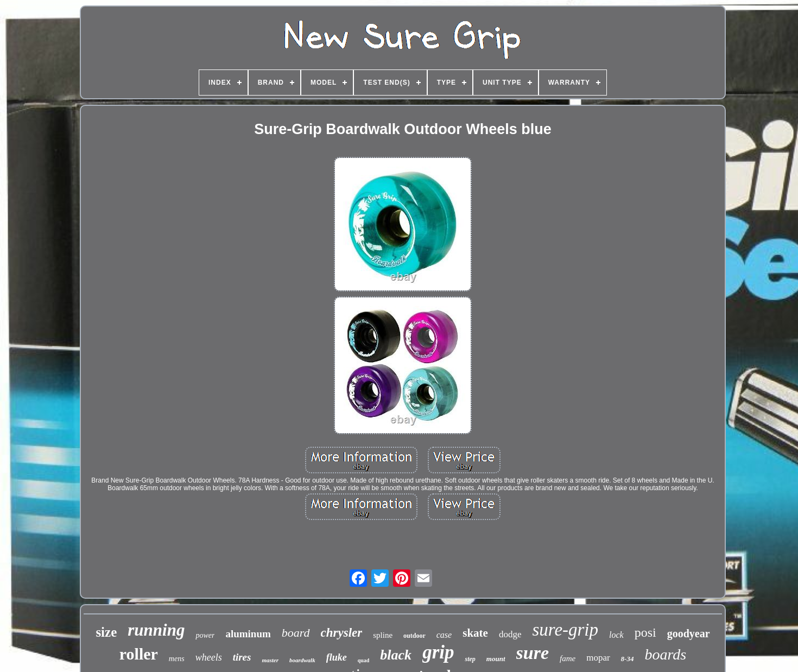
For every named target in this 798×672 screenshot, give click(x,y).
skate (475, 633)
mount (496, 659)
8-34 (628, 659)
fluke (337, 657)
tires (242, 657)
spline (383, 635)
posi (645, 632)
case (444, 635)
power (205, 635)
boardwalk (302, 660)
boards (665, 654)
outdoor (414, 636)
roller (139, 654)
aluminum (248, 634)
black (396, 655)
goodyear (689, 633)
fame (568, 658)
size (106, 632)
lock (616, 635)
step (470, 659)
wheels (209, 657)
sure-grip (565, 630)
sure (533, 653)
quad (364, 660)
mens (177, 659)
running (156, 630)
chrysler (342, 633)
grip (438, 652)
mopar (598, 658)
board (296, 633)
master (270, 660)
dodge (510, 634)
